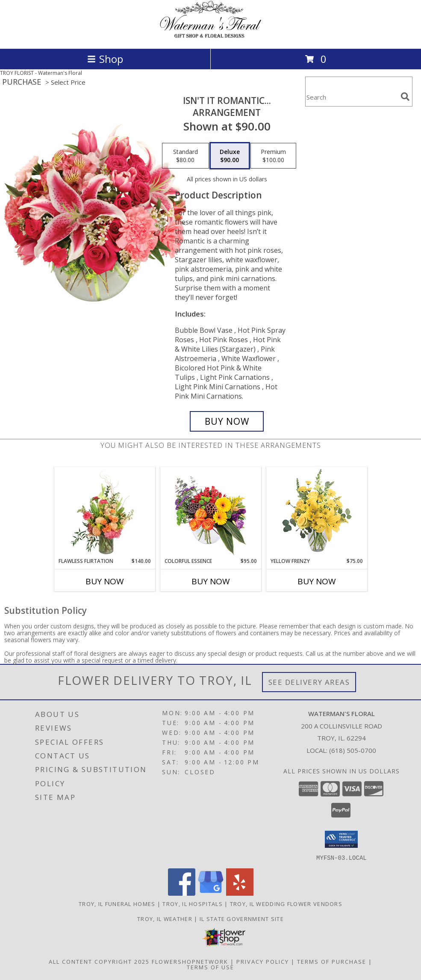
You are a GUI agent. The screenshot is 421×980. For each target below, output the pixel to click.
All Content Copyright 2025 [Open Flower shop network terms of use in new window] (99, 961)
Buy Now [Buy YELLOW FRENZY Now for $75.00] (317, 581)
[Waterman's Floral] (211, 36)
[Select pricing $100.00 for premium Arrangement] (273, 156)
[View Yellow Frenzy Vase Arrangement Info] (316, 512)
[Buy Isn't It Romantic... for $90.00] (227, 421)
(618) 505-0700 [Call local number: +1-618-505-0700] (353, 750)
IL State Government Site (242, 918)
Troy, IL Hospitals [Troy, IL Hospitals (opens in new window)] (192, 903)
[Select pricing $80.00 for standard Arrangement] (185, 156)
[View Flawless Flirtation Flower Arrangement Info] (105, 512)
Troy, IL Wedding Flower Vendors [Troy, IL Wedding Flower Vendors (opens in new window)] (286, 903)
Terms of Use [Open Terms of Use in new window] (210, 967)
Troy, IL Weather (165, 918)
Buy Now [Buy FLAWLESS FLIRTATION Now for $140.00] (105, 581)
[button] (341, 839)
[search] (405, 97)
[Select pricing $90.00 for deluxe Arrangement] (230, 156)
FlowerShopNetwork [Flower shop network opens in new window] (190, 961)
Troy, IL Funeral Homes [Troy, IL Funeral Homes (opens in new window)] (117, 903)
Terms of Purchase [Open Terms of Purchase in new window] (332, 961)
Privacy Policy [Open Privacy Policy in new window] (263, 961)
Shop (105, 59)
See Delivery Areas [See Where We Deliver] (309, 682)
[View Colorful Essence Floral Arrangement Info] (210, 512)
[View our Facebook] (182, 893)
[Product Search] (351, 97)
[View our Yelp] (240, 893)
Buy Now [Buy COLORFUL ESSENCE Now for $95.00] (211, 581)
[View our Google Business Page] (211, 893)
